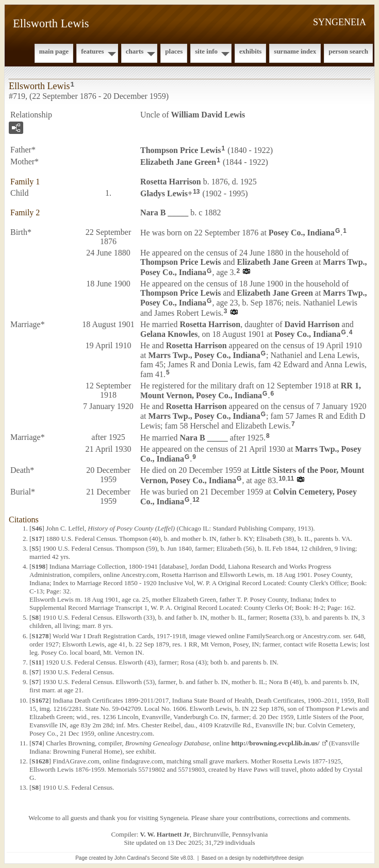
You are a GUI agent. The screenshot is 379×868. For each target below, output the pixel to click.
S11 (37, 662)
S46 (37, 528)
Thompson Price (180, 150)
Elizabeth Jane (178, 162)
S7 (35, 672)
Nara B (164, 212)
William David (208, 115)
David (312, 324)
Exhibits (250, 51)
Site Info (206, 51)
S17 (37, 539)
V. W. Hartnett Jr (165, 834)
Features (93, 51)
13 (196, 192)
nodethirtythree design (278, 858)
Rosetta (171, 182)
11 (291, 479)
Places (174, 51)
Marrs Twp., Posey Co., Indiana (204, 355)
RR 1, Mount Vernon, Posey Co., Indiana (251, 390)
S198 (38, 566)
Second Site (165, 858)
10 (282, 479)
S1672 (40, 700)
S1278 (40, 636)
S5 (35, 548)
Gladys (164, 193)
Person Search (348, 51)
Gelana (169, 334)
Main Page (54, 51)
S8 (35, 617)
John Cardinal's (132, 858)
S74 (37, 743)
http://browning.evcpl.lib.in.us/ (276, 743)
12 (196, 500)
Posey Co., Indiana (302, 233)
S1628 (40, 761)
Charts (135, 51)
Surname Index (295, 51)
